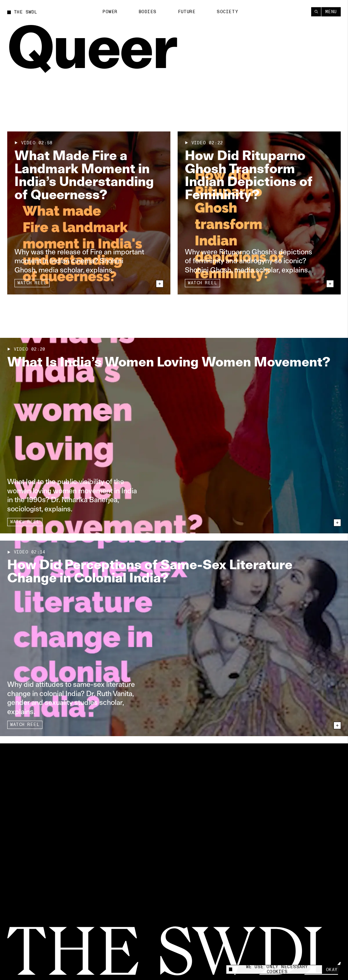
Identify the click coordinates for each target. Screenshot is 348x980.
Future (187, 12)
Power (110, 12)
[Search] (316, 12)
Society (227, 12)
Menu (331, 12)
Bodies (148, 12)
